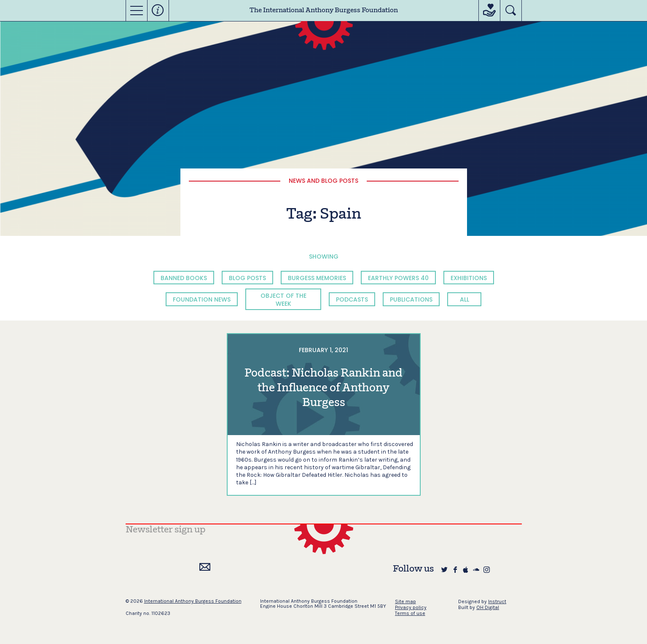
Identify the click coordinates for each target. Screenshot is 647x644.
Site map (405, 601)
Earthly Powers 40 (398, 278)
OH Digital (488, 607)
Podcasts (352, 299)
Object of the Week (283, 299)
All (464, 299)
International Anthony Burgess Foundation (193, 601)
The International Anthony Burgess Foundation (324, 11)
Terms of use (410, 613)
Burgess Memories (317, 278)
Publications (411, 299)
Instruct (497, 601)
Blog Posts (247, 278)
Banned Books (184, 278)
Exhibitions (469, 278)
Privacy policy (411, 607)
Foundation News (202, 299)
